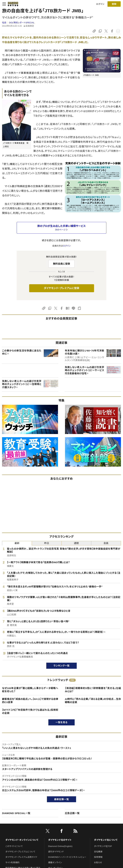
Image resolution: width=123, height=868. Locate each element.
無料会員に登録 (62, 264)
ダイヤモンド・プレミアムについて (20, 852)
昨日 (47, 543)
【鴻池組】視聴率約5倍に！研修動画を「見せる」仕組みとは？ (93, 690)
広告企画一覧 (72, 813)
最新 (17, 543)
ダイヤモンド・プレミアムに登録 (61, 288)
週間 (76, 543)
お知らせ (98, 862)
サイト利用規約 (12, 862)
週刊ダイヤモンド (56, 852)
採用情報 (98, 857)
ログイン (100, 4)
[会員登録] (114, 4)
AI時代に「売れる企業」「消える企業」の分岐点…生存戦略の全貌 (93, 701)
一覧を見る (62, 722)
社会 (4, 23)
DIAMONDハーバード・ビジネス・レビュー (67, 857)
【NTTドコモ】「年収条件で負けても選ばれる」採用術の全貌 (30, 711)
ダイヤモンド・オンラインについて (22, 840)
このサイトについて (14, 846)
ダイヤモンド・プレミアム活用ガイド (21, 857)
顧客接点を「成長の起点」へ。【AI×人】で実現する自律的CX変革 (30, 701)
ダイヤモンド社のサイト (60, 840)
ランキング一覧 (62, 666)
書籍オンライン (55, 862)
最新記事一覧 (61, 799)
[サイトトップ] (12, 4)
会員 (106, 543)
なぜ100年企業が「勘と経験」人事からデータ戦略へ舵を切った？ (30, 690)
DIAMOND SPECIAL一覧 (16, 813)
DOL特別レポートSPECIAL (22, 23)
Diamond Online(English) (60, 846)
